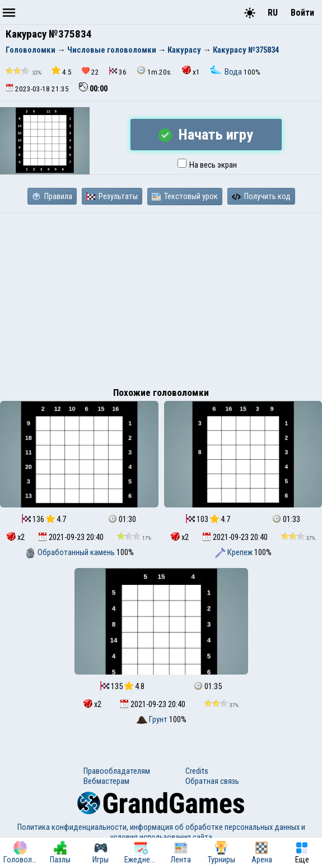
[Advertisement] (161, 297)
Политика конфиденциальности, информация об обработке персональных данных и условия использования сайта (161, 832)
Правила (52, 196)
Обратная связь (212, 781)
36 (118, 71)
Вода (227, 72)
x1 (191, 71)
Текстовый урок (185, 196)
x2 (16, 537)
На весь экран (207, 165)
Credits (197, 771)
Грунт (153, 719)
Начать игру (206, 135)
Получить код (261, 196)
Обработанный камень (71, 552)
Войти (302, 13)
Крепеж (234, 552)
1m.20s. (154, 71)
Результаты (112, 196)
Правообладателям (117, 771)
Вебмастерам (106, 781)
